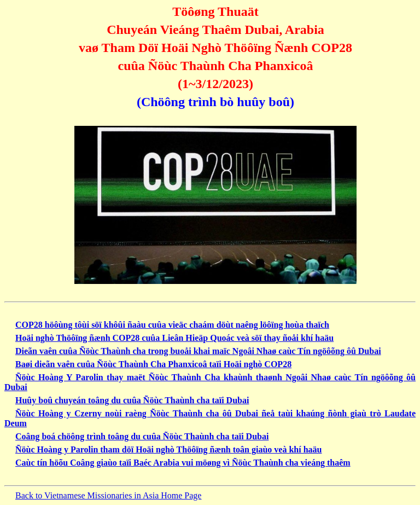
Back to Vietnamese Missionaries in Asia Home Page (108, 495)
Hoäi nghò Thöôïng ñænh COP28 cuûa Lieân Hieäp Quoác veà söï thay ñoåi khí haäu (174, 338)
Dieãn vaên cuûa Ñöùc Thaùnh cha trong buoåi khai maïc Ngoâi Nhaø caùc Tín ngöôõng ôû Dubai (198, 351)
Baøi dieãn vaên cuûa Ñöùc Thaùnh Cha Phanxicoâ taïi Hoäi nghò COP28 (153, 364)
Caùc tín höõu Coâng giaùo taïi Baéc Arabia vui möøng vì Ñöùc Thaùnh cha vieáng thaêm (183, 463)
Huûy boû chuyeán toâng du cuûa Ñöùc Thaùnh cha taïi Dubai (132, 400)
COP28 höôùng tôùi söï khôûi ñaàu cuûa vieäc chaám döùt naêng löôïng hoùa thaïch (172, 325)
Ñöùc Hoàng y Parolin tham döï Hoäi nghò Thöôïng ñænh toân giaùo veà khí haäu (168, 449)
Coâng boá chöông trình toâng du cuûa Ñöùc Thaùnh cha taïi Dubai (142, 436)
